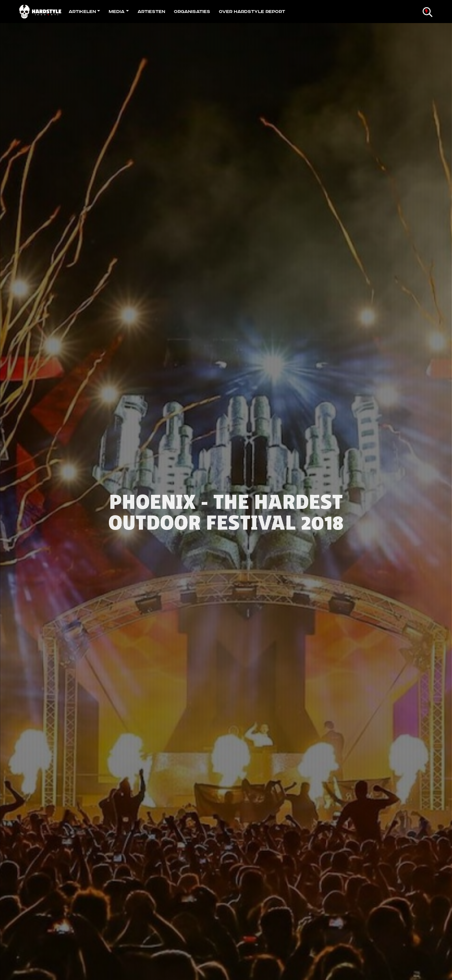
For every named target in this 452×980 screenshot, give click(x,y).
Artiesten (151, 12)
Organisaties (192, 12)
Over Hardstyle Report (252, 12)
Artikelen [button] (82, 12)
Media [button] (117, 12)
